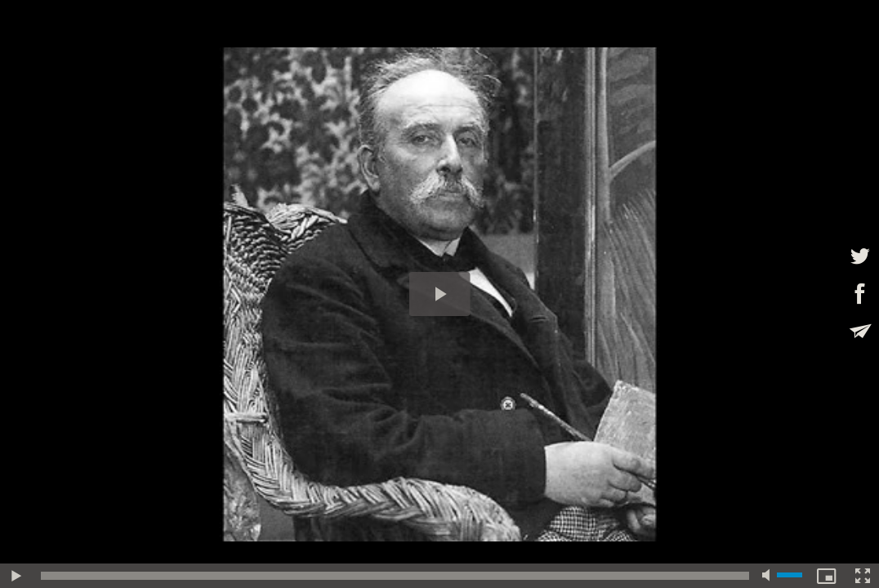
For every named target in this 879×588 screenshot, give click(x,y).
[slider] (395, 576)
